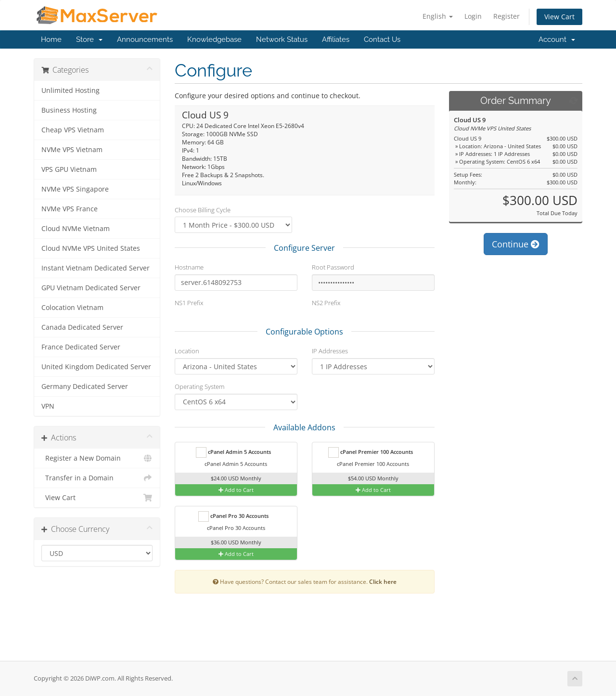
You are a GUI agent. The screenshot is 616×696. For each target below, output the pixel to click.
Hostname (189, 267)
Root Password (333, 267)
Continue (516, 244)
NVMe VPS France (70, 209)
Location (187, 351)
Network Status (282, 39)
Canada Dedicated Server (82, 327)
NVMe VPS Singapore (75, 189)
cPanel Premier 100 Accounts (371, 452)
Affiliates (336, 39)
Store (89, 39)
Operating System (199, 387)
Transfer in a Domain (97, 478)
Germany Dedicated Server (85, 387)
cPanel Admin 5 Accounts (233, 452)
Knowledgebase (214, 39)
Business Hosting (69, 110)
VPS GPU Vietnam (69, 169)
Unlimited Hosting (71, 90)
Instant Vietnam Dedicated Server (96, 268)
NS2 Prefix (326, 303)
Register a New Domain (97, 458)
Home (51, 39)
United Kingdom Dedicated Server (96, 367)
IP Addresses (330, 351)
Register (507, 16)
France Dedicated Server (81, 347)
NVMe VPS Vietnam (72, 150)
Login (473, 16)
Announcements (145, 39)
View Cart (559, 17)
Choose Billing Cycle (203, 210)
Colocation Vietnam (72, 308)
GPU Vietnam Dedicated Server (91, 288)
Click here (383, 581)
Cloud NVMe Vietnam (76, 229)
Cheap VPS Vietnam (73, 130)
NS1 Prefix (189, 303)
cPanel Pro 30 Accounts (233, 516)
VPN (48, 406)
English (438, 16)
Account (557, 39)
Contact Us (382, 39)
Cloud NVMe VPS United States (91, 248)
